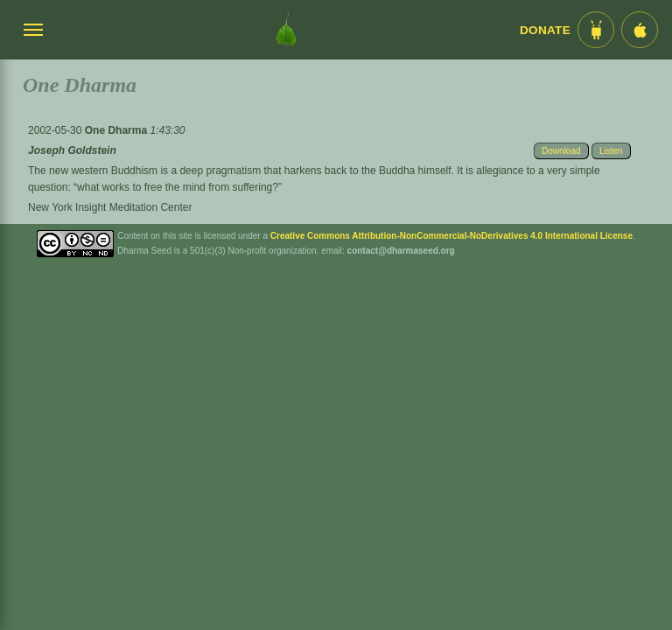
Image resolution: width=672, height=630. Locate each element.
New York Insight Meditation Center (110, 207)
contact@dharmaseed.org (401, 251)
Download (561, 151)
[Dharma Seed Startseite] (286, 30)
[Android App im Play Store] (596, 30)
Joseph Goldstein (72, 150)
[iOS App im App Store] (640, 30)
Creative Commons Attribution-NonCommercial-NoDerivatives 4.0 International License (451, 236)
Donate (545, 30)
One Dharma (118, 130)
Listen (611, 151)
